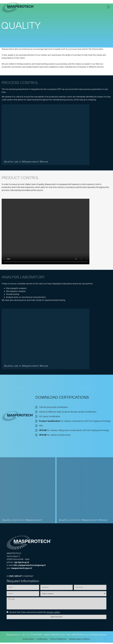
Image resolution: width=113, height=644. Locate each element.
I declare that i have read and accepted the (34, 614)
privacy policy (53, 614)
